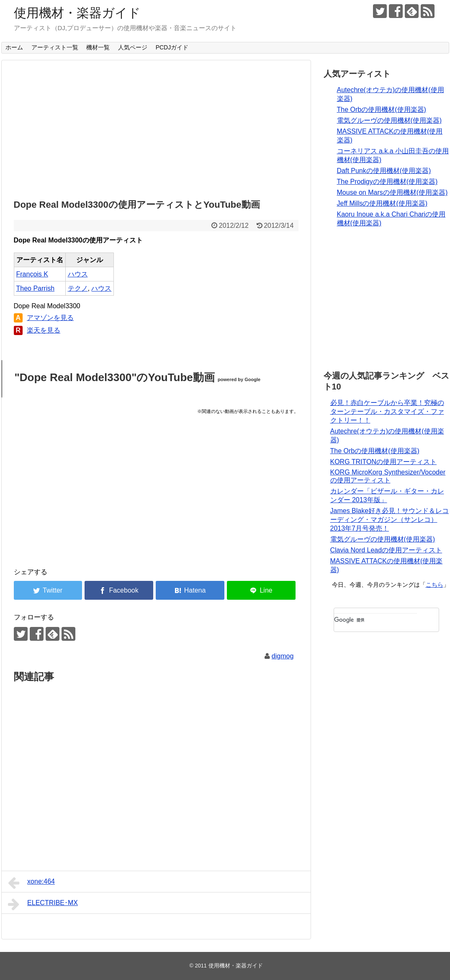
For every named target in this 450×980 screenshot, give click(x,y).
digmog (283, 656)
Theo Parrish (36, 288)
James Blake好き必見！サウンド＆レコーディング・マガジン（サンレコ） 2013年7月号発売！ (390, 520)
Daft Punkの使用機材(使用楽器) (384, 171)
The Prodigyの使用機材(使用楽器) (387, 182)
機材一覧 (98, 47)
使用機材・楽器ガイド (77, 13)
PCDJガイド (172, 47)
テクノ (78, 288)
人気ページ (133, 47)
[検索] (375, 620)
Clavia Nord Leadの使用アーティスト (386, 550)
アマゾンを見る (50, 318)
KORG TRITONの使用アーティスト (384, 462)
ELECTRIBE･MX (43, 904)
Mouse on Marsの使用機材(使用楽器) (392, 192)
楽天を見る (44, 330)
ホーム (14, 47)
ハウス (78, 274)
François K (32, 274)
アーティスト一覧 (55, 47)
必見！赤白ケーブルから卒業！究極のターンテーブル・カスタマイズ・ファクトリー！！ (387, 411)
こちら (435, 585)
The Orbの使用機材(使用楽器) (382, 110)
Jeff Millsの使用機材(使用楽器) (382, 203)
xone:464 (31, 883)
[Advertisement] (156, 127)
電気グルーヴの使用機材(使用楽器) (390, 120)
